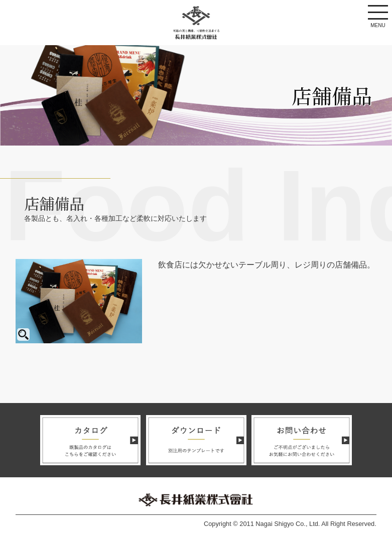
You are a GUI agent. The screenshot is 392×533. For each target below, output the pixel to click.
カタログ (90, 440)
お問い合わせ (302, 440)
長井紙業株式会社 (196, 23)
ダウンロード (196, 440)
